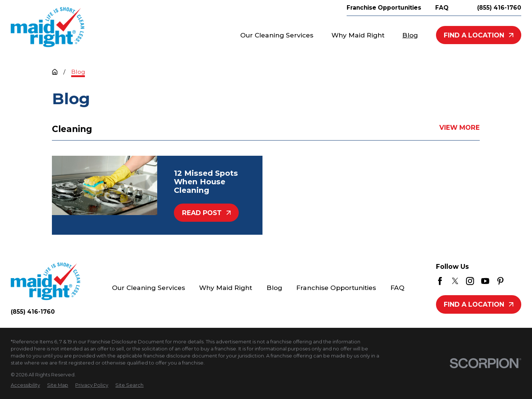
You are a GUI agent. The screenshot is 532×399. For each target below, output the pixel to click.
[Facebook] (440, 281)
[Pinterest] (500, 281)
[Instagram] (470, 281)
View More (460, 127)
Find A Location (479, 35)
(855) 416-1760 (499, 8)
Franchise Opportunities (336, 288)
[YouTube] (485, 281)
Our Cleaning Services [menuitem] (277, 35)
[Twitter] (455, 281)
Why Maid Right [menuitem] (358, 35)
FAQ (397, 288)
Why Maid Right (226, 288)
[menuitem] (25, 385)
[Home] (48, 27)
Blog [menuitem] (410, 35)
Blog (274, 288)
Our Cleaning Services (148, 288)
